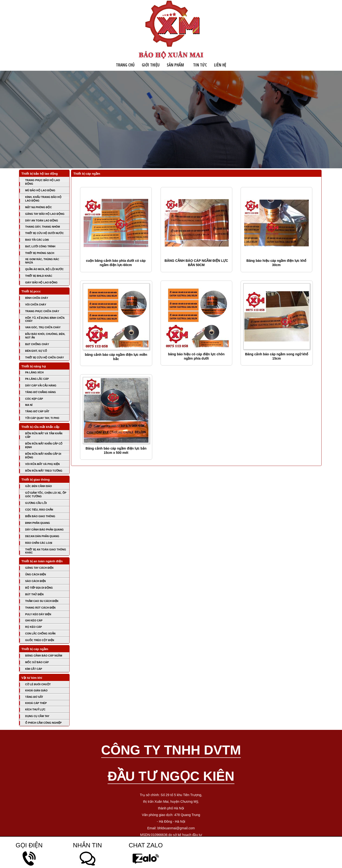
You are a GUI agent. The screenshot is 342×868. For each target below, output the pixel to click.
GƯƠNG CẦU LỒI (36, 503)
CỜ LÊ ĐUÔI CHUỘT (38, 684)
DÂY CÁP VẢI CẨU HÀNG (41, 385)
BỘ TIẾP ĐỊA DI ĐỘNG (39, 588)
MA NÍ (29, 405)
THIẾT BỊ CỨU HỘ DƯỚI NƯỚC (44, 233)
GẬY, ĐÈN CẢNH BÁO (38, 486)
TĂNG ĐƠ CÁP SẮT (37, 411)
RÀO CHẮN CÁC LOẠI (39, 543)
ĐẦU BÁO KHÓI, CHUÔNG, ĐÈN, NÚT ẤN (45, 336)
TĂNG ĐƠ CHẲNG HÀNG (40, 392)
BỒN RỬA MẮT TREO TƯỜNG (44, 471)
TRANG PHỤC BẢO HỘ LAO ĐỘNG (43, 182)
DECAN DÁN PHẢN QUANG (42, 536)
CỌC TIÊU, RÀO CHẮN (39, 510)
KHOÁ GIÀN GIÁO (36, 690)
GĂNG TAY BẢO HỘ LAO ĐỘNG (45, 214)
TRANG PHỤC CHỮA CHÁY (42, 311)
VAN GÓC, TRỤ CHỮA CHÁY (43, 327)
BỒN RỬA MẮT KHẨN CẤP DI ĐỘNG (43, 456)
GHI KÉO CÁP (34, 620)
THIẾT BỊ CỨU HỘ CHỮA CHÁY (45, 357)
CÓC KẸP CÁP (34, 399)
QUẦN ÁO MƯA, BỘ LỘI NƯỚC (44, 269)
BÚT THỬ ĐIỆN (34, 594)
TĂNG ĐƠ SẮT (34, 697)
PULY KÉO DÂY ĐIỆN (38, 614)
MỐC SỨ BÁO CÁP (37, 662)
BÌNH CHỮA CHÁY (37, 298)
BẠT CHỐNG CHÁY (37, 344)
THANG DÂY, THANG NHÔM (43, 227)
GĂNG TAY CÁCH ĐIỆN (39, 568)
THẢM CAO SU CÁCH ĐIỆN (42, 601)
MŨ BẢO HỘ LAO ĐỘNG (40, 190)
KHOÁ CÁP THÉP (36, 703)
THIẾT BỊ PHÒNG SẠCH (40, 253)
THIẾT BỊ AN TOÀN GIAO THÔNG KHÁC (46, 551)
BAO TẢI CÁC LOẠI (37, 240)
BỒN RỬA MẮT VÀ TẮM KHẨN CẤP (44, 435)
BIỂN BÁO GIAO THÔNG (40, 516)
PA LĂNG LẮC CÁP (37, 379)
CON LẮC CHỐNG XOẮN (40, 633)
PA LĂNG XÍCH (34, 372)
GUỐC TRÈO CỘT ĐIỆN (40, 640)
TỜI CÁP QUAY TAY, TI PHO (42, 418)
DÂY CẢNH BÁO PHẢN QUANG (44, 530)
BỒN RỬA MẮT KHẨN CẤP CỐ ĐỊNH (44, 445)
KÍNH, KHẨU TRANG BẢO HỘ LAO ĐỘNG (43, 199)
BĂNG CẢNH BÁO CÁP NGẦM (44, 656)
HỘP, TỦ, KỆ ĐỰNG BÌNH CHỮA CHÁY (45, 319)
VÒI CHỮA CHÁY (36, 305)
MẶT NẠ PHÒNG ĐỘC (38, 207)
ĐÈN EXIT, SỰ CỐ (36, 351)
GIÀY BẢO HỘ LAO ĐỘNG (41, 282)
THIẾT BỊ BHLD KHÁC (39, 276)
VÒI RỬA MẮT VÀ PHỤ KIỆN (42, 464)
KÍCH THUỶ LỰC (35, 709)
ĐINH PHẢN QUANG (38, 523)
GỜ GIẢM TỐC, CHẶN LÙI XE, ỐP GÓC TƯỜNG (46, 495)
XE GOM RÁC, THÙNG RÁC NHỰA (42, 261)
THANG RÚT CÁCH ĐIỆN (40, 608)
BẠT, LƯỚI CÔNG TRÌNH (40, 246)
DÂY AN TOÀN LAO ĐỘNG (42, 221)
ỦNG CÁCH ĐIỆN (36, 574)
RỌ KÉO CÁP (33, 627)
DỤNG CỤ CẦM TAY (37, 716)
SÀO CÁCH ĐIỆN (36, 581)
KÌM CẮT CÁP (34, 669)
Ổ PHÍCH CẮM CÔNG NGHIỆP (43, 723)
